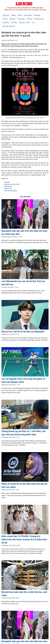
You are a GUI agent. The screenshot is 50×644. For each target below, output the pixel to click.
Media (13, 15)
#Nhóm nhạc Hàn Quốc (12, 184)
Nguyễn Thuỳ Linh (30, 390)
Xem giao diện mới (9, 26)
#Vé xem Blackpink (11, 191)
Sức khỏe (6, 23)
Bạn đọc (13, 19)
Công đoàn (21, 19)
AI (10, 493)
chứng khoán (13, 441)
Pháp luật (37, 15)
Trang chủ (6, 15)
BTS (11, 338)
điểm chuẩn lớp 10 (21, 549)
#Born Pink (8, 189)
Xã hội (20, 15)
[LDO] (25, 214)
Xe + (34, 23)
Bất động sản (39, 19)
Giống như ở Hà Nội (8, 549)
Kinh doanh (28, 15)
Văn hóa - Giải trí (25, 23)
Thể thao (14, 23)
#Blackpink (8, 186)
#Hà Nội (7, 182)
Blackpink (41, 44)
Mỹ (23, 602)
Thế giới (30, 19)
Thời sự (5, 19)
